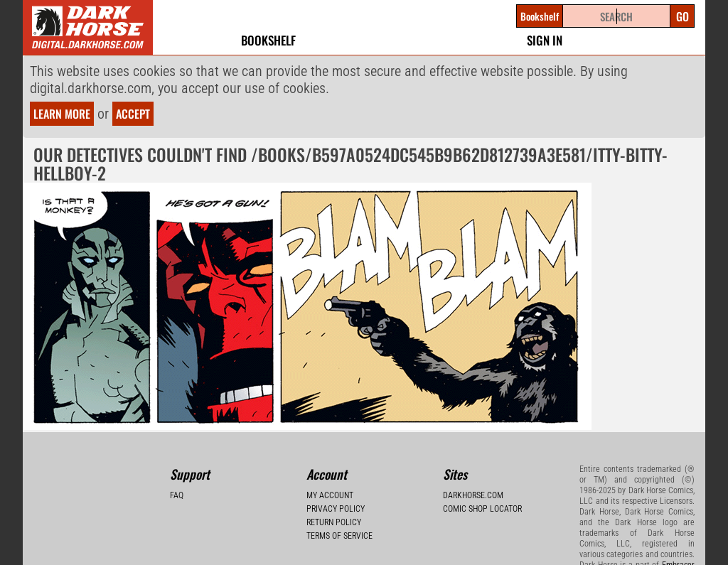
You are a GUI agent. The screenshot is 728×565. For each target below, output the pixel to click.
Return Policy (334, 522)
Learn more (62, 114)
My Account (330, 495)
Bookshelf (268, 40)
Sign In (545, 40)
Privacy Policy (336, 509)
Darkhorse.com (473, 495)
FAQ (177, 495)
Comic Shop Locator (482, 509)
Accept (133, 114)
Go (682, 16)
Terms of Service (339, 536)
